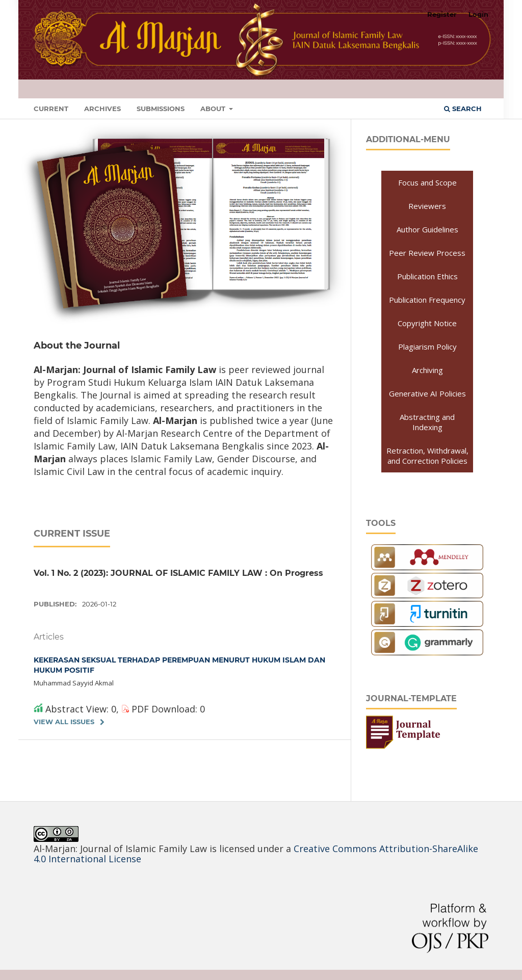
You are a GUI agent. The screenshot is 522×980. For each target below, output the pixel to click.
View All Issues (64, 722)
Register (442, 14)
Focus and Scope (427, 182)
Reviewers (427, 206)
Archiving (427, 370)
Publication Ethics (427, 276)
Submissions (161, 109)
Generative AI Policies (427, 393)
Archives (102, 109)
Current (51, 109)
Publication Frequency (427, 300)
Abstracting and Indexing (427, 422)
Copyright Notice (427, 323)
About (214, 109)
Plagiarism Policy (427, 347)
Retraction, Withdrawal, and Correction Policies (427, 456)
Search (463, 109)
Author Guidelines (427, 229)
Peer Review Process (427, 253)
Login (478, 14)
